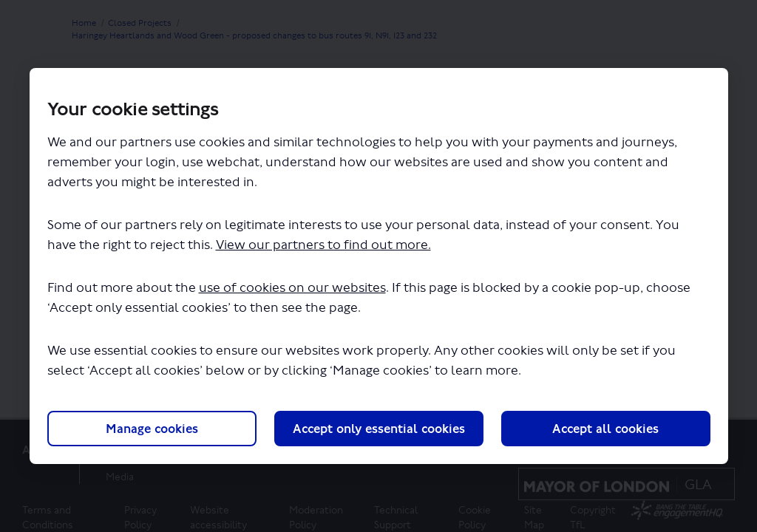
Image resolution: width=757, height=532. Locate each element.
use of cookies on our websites (292, 288)
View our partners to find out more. (323, 245)
